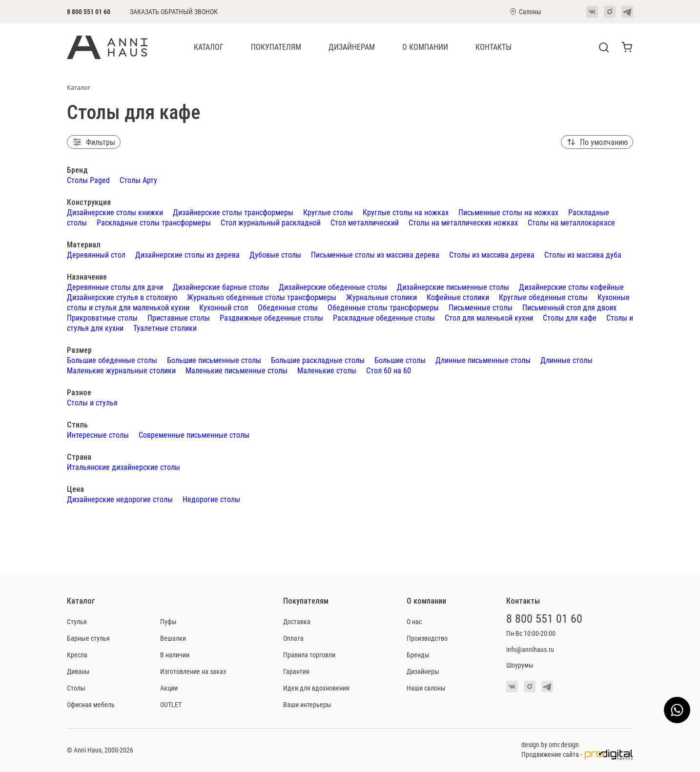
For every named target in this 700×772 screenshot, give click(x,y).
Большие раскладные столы (318, 360)
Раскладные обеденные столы (384, 317)
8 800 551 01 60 (89, 11)
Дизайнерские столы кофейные (571, 287)
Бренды (418, 655)
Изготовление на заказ (193, 671)
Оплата (293, 638)
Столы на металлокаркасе (571, 222)
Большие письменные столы (214, 360)
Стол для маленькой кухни (489, 317)
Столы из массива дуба (583, 254)
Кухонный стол (224, 307)
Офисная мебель (91, 704)
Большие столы (400, 360)
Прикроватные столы (102, 317)
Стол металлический (365, 222)
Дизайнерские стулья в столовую (122, 297)
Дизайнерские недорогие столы (120, 499)
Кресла (77, 655)
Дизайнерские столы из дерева (187, 254)
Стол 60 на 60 (389, 370)
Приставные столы (179, 317)
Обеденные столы (288, 307)
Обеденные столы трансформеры (383, 307)
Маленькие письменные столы (237, 370)
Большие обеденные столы (112, 360)
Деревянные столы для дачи (115, 287)
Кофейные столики (458, 297)
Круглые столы (328, 212)
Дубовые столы (275, 254)
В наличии (175, 655)
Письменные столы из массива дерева (375, 254)
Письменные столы (481, 307)
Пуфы (168, 621)
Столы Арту (138, 180)
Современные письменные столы (194, 435)
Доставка (297, 621)
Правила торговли (309, 655)
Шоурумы (520, 665)
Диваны (78, 671)
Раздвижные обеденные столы (271, 317)
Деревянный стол (96, 254)
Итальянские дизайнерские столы (124, 467)
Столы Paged (88, 180)
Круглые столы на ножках (406, 212)
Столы (76, 688)
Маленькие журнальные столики (121, 370)
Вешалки (173, 638)
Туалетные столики (165, 328)
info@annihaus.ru (530, 649)
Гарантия (296, 671)
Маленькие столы (327, 370)
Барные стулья (88, 638)
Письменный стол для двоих (569, 307)
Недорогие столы (211, 499)
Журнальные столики (381, 297)
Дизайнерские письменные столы (453, 287)
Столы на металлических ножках (463, 222)
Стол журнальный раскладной (271, 222)
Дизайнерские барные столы (221, 287)
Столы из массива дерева (492, 254)
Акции (169, 688)
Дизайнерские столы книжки (115, 212)
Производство (427, 638)
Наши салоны (426, 688)
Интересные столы (98, 435)
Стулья (77, 621)
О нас (414, 621)
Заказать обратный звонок (174, 12)
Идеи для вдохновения (316, 688)
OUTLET (171, 704)
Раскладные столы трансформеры (154, 222)
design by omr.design (550, 744)
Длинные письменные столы (483, 360)
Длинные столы (566, 360)
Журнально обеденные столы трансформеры (262, 297)
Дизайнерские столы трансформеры (233, 212)
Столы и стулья (92, 402)
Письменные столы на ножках (508, 212)
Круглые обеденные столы (543, 297)
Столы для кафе (570, 317)
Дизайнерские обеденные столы (333, 287)
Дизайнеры (423, 671)
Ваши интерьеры (307, 704)
